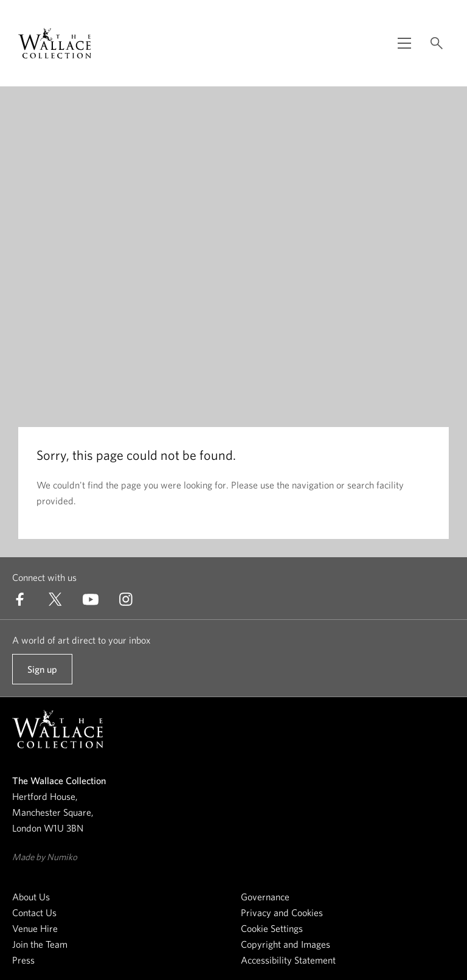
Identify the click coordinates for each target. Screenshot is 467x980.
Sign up (42, 674)
